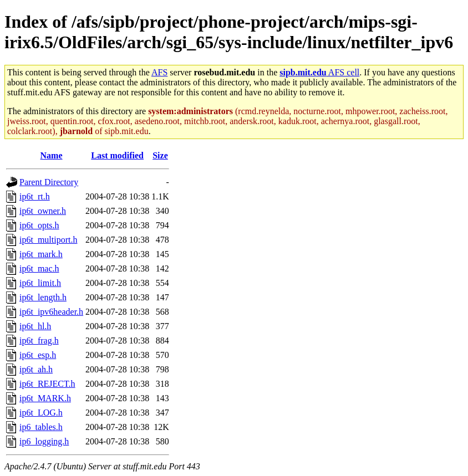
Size (160, 155)
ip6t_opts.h (39, 225)
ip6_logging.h (44, 441)
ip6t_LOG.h (41, 413)
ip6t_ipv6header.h (51, 312)
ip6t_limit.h (40, 283)
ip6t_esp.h (38, 355)
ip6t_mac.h (39, 268)
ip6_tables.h (41, 427)
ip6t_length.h (43, 297)
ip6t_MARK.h (45, 398)
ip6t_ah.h (36, 369)
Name (52, 155)
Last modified (117, 155)
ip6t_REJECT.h (47, 384)
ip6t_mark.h (41, 254)
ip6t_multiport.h (48, 240)
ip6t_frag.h (39, 341)
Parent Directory (49, 182)
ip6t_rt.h (35, 196)
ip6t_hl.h (35, 326)
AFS (159, 72)
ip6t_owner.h (43, 211)
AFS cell (319, 72)
